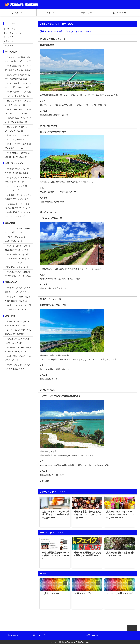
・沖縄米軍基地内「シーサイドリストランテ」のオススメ (18, 68)
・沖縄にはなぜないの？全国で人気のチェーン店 (18, 146)
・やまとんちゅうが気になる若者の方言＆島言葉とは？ (18, 332)
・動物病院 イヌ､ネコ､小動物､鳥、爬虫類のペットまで (17, 206)
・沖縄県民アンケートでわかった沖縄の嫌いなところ (18, 349)
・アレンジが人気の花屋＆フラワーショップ (18, 188)
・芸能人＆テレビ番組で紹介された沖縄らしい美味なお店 (18, 59)
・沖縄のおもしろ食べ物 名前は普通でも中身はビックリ (18, 155)
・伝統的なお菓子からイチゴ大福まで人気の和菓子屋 (18, 120)
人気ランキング (20, 13)
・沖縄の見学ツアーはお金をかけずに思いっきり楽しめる (18, 274)
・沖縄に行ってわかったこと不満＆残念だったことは (18, 299)
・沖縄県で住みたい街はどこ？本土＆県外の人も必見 (17, 171)
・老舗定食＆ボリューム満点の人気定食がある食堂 (18, 137)
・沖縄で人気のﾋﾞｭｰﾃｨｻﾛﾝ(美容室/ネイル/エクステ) (18, 180)
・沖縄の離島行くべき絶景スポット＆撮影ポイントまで (18, 256)
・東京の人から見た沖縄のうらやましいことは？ (18, 341)
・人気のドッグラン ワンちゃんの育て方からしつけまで (18, 197)
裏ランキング (53, 13)
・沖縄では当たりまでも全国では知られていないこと (18, 307)
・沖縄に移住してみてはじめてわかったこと (18, 358)
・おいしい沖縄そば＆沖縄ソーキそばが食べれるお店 (18, 77)
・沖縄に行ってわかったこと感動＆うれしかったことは (18, 290)
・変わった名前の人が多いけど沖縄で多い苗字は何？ (18, 323)
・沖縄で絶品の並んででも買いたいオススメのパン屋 (18, 111)
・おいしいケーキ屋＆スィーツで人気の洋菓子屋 (18, 129)
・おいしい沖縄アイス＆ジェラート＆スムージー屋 (18, 103)
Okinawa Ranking (67, 642)
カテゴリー (86, 13)
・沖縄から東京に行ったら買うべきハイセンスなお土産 (18, 94)
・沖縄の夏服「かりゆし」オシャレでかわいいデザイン (18, 214)
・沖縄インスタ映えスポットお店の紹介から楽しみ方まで (18, 248)
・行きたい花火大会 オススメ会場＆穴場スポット (18, 239)
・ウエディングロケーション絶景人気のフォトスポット (18, 265)
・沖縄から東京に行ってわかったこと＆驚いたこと (18, 367)
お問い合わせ (120, 13)
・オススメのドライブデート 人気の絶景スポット (18, 230)
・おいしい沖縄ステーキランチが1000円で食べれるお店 (18, 85)
